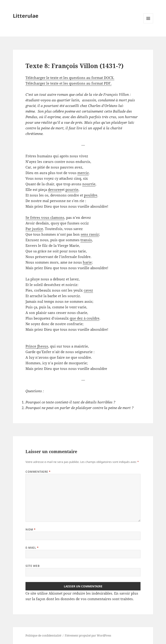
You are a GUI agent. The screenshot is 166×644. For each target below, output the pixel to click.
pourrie (72, 189)
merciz (83, 173)
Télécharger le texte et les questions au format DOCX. (70, 78)
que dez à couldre (85, 318)
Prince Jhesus (37, 346)
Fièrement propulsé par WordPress (88, 635)
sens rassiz (90, 234)
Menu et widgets (148, 23)
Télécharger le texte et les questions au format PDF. (69, 83)
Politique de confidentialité (43, 635)
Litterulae (26, 16)
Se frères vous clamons (45, 217)
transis (86, 240)
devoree (55, 189)
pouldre (91, 195)
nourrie (89, 184)
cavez (88, 290)
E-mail (32, 548)
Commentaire (38, 472)
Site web (32, 566)
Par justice (34, 229)
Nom (31, 529)
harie (87, 262)
